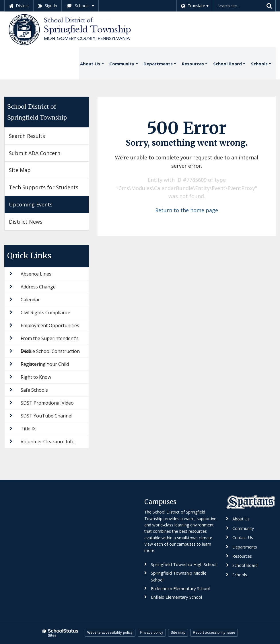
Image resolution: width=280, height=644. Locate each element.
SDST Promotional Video (47, 403)
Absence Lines (36, 274)
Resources (242, 556)
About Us (241, 519)
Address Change (38, 287)
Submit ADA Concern (35, 153)
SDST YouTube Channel (46, 416)
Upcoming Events (31, 204)
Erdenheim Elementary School (180, 588)
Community (243, 528)
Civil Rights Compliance (45, 313)
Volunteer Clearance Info (48, 442)
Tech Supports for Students (44, 187)
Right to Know (36, 377)
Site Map (20, 170)
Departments (245, 547)
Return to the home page (187, 210)
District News (26, 222)
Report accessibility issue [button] (214, 633)
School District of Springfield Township (37, 112)
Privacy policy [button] (152, 633)
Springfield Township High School (184, 564)
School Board (245, 565)
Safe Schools (34, 390)
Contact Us (243, 537)
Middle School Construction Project (50, 353)
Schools (240, 575)
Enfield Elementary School (176, 597)
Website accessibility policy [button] (110, 633)
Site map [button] (178, 633)
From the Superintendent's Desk (50, 340)
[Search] (269, 6)
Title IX (28, 429)
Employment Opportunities (50, 325)
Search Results (27, 136)
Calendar (30, 300)
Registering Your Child (45, 364)
